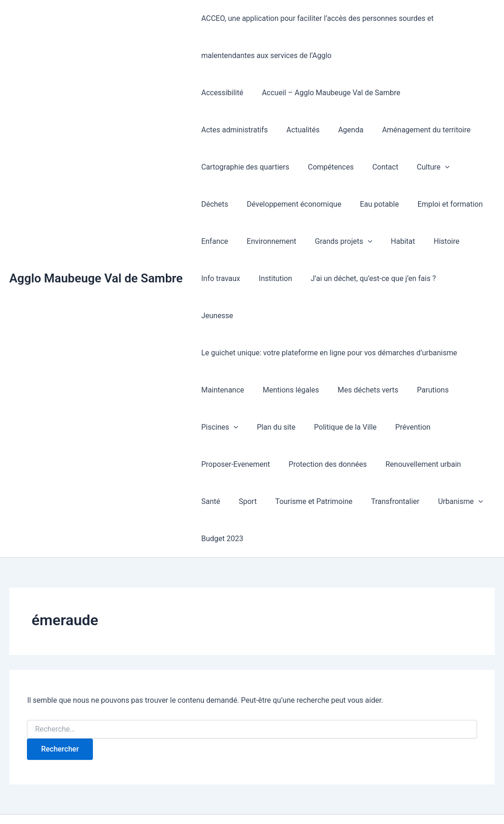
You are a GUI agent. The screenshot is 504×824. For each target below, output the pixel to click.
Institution (422, 241)
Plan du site (271, 390)
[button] (329, 167)
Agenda (260, 130)
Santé (476, 427)
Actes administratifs (443, 93)
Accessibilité (220, 93)
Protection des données (322, 427)
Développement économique (438, 167)
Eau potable (219, 204)
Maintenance (221, 353)
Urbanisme (410, 464)
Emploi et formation (286, 204)
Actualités (216, 130)
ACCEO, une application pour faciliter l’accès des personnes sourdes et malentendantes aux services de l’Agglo (343, 37)
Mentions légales (285, 353)
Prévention (400, 390)
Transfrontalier (348, 464)
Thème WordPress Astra (359, 801)
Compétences (222, 167)
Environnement (400, 204)
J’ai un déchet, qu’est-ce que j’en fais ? (262, 278)
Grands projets (228, 242)
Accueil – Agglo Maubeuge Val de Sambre (326, 93)
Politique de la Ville (336, 390)
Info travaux (371, 241)
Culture (317, 167)
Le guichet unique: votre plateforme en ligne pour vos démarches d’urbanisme (327, 316)
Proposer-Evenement (234, 427)
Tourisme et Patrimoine (271, 464)
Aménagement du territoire (332, 130)
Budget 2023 (220, 501)
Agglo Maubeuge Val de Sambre (96, 260)
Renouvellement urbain (414, 427)
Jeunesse (355, 278)
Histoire (324, 241)
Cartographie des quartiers (435, 130)
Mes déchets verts (359, 353)
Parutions (420, 353)
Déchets (362, 167)
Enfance (347, 204)
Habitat (284, 241)
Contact (273, 167)
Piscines (218, 390)
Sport (208, 464)
